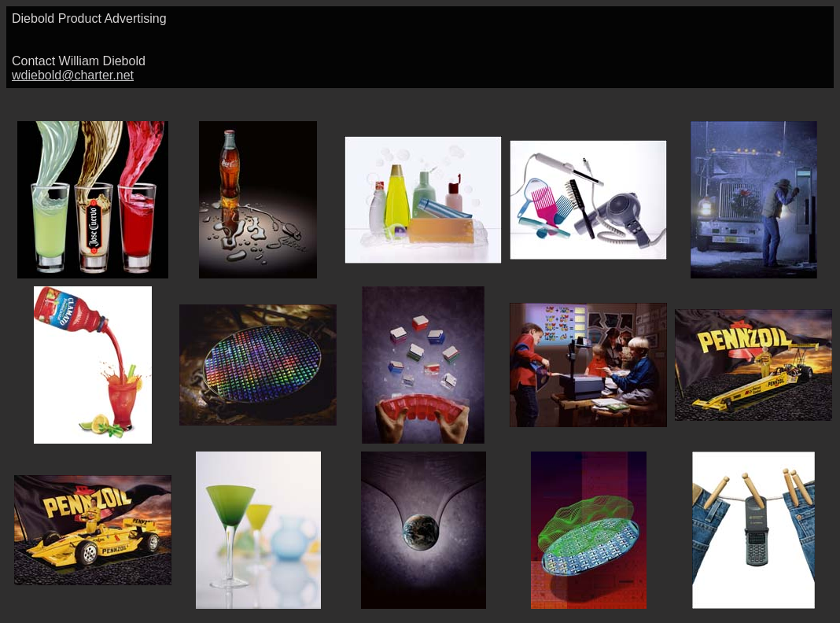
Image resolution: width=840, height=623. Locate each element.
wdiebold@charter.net (73, 75)
